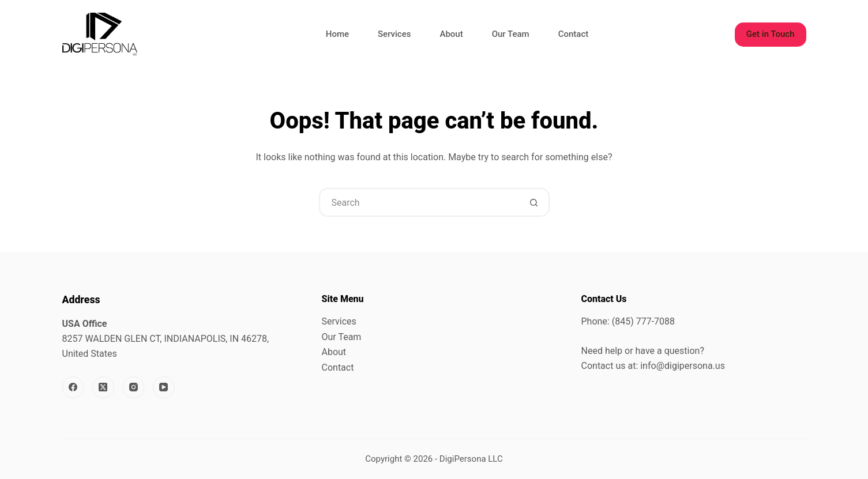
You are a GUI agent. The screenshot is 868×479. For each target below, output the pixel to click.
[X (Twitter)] (103, 387)
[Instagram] (134, 387)
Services (394, 34)
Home (337, 34)
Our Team (511, 34)
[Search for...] (420, 202)
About (451, 34)
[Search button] (534, 202)
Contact (574, 34)
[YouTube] (164, 387)
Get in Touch (771, 34)
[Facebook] (73, 387)
